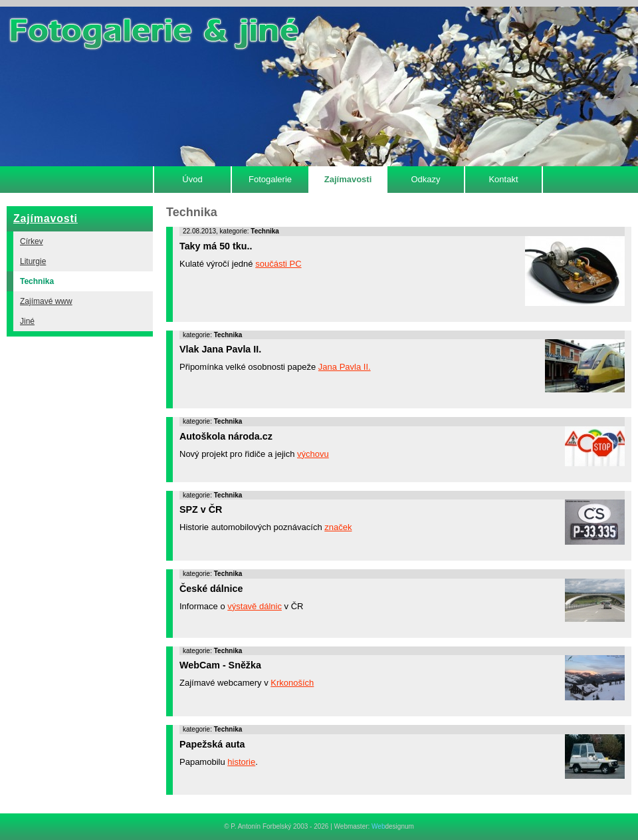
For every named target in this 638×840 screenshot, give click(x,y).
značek (338, 527)
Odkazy (425, 179)
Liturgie (33, 261)
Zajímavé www (46, 301)
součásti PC (278, 264)
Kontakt (503, 179)
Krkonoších (292, 683)
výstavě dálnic (255, 606)
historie (241, 762)
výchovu (313, 454)
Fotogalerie (270, 179)
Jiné (27, 321)
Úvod (192, 179)
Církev (32, 241)
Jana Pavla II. (345, 367)
